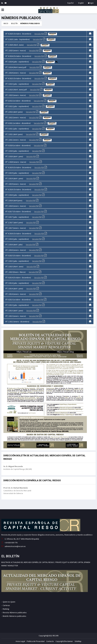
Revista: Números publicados (15, 612)
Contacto (50, 641)
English (81, 3)
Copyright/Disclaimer (64, 641)
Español (70, 3)
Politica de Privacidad (36, 641)
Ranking (6, 609)
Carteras (6, 605)
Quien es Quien (9, 602)
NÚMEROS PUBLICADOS (30, 23)
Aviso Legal (20, 641)
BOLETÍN (14, 23)
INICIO (6, 23)
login (91, 3)
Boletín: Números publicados (14, 616)
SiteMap (78, 641)
